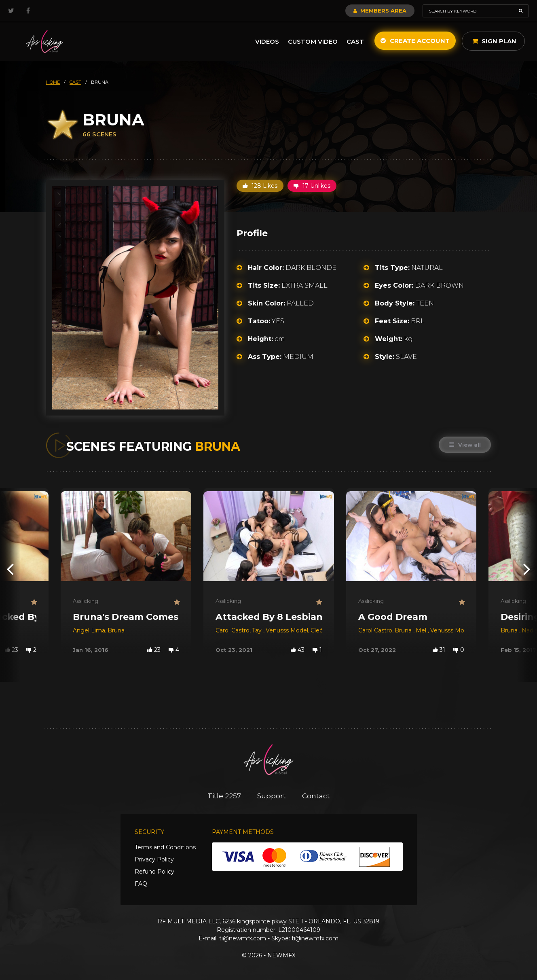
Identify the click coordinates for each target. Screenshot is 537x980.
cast (75, 82)
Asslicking (86, 601)
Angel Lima (89, 630)
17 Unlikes (312, 186)
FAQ (141, 884)
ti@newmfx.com (243, 938)
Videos (267, 41)
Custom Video (313, 41)
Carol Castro (233, 630)
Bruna (116, 630)
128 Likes (260, 186)
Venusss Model (287, 630)
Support (272, 796)
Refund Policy (154, 872)
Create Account (415, 41)
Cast (355, 41)
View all (465, 445)
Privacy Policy (154, 859)
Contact (316, 796)
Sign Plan (494, 41)
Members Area (380, 11)
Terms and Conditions (165, 847)
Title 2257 (224, 796)
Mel (422, 630)
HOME (53, 82)
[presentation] (10, 569)
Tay (258, 630)
